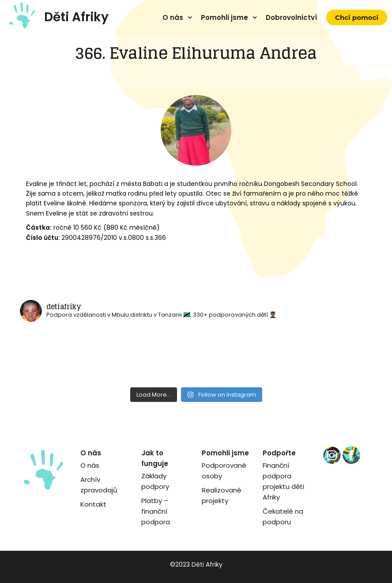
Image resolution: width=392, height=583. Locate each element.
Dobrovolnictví (291, 17)
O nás (173, 17)
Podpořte (279, 453)
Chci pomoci (357, 17)
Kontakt (93, 504)
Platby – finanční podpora (156, 511)
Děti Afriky (76, 17)
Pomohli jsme (224, 17)
